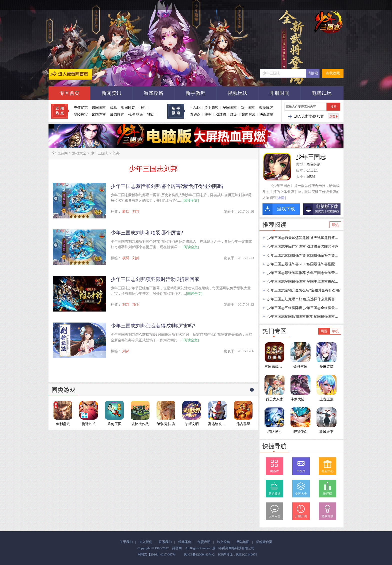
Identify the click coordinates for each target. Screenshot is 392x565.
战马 (113, 108)
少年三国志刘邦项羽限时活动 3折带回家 (155, 279)
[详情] (281, 198)
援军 (208, 114)
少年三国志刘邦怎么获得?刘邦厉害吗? (153, 326)
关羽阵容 (211, 108)
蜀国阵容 (99, 114)
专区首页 (69, 93)
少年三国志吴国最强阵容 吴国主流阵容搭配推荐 (304, 282)
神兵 (143, 108)
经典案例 (185, 542)
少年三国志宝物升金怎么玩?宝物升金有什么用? (304, 290)
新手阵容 (248, 108)
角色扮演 (313, 164)
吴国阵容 (230, 108)
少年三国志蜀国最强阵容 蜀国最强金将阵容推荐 (304, 255)
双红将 (221, 114)
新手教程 (195, 93)
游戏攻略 (153, 93)
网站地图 (243, 542)
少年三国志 (99, 153)
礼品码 (195, 108)
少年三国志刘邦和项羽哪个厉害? (147, 233)
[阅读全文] (191, 201)
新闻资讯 (111, 93)
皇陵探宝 (81, 114)
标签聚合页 (264, 542)
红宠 (234, 114)
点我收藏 (333, 73)
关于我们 (126, 542)
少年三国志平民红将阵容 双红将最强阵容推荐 (303, 247)
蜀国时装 (128, 108)
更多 (252, 390)
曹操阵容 (266, 108)
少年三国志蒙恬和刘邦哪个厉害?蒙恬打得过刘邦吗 (167, 186)
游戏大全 (79, 153)
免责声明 (204, 542)
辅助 (151, 114)
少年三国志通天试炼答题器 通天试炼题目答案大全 (304, 238)
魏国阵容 (99, 108)
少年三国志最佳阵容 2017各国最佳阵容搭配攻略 (304, 264)
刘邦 (136, 212)
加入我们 (146, 542)
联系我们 (165, 542)
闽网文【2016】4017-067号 (157, 554)
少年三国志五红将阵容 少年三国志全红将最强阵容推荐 (304, 308)
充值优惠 (81, 108)
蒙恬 (126, 212)
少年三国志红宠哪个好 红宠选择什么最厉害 (301, 299)
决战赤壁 (266, 114)
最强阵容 (117, 114)
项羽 (126, 258)
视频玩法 (237, 93)
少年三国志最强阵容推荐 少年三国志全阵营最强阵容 (304, 273)
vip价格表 (135, 114)
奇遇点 (195, 114)
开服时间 (279, 93)
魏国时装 (248, 114)
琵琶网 (62, 153)
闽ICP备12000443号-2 (199, 554)
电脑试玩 (321, 93)
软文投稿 (223, 542)
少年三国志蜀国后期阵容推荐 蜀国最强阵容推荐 (304, 317)
